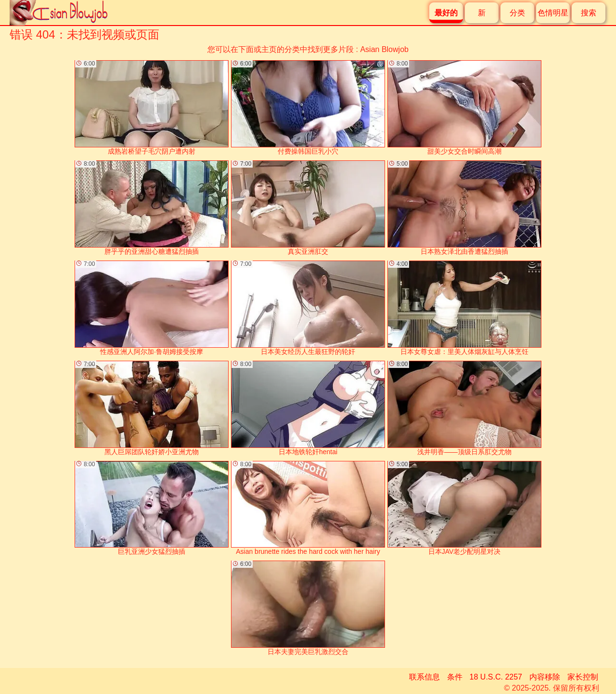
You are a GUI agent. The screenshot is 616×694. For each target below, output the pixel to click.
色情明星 (553, 13)
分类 (517, 13)
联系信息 (424, 677)
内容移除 (545, 677)
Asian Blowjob (384, 49)
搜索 (589, 13)
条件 (455, 677)
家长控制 (583, 677)
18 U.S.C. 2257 (496, 677)
